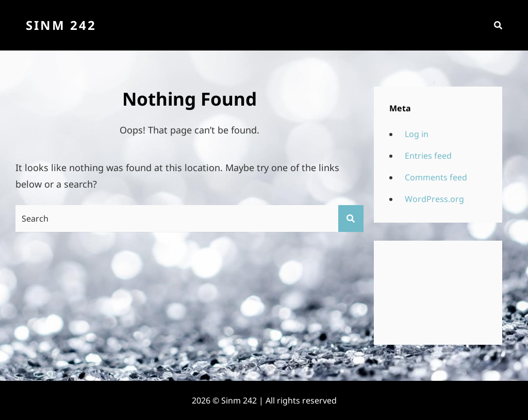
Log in (417, 134)
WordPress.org (434, 199)
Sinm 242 (61, 25)
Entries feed (428, 156)
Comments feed (436, 177)
